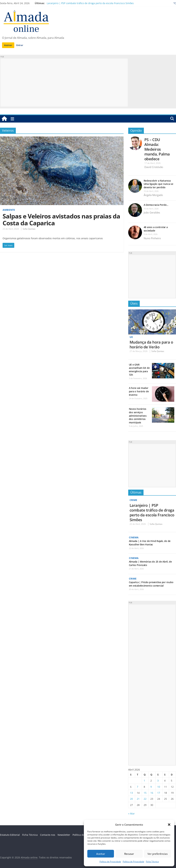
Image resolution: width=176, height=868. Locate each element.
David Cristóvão (154, 167)
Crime (133, 500)
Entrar (20, 45)
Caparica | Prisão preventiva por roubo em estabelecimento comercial (151, 584)
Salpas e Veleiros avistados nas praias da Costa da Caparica (61, 220)
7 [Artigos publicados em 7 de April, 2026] (137, 787)
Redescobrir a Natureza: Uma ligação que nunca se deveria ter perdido (158, 184)
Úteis (134, 303)
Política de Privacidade (110, 862)
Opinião (136, 130)
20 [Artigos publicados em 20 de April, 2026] (131, 799)
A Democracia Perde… (156, 205)
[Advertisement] (64, 83)
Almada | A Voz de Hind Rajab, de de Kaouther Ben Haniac (150, 543)
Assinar (8, 45)
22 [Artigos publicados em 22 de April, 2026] (145, 799)
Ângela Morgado (153, 195)
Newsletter (64, 835)
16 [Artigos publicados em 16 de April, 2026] (152, 793)
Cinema (134, 537)
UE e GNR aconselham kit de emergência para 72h (139, 370)
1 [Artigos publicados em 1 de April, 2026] (144, 781)
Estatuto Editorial (10, 835)
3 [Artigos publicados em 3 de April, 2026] (158, 781)
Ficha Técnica (152, 862)
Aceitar (101, 854)
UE (131, 337)
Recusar (129, 854)
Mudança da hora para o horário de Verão (151, 344)
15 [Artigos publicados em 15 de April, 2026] (145, 793)
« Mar (131, 814)
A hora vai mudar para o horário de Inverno (139, 391)
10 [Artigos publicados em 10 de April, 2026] (159, 787)
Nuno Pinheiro (152, 238)
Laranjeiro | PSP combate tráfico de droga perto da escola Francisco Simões (90, 3)
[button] (169, 825)
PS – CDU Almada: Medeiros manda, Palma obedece (157, 149)
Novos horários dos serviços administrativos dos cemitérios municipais (138, 416)
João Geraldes (152, 212)
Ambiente (9, 210)
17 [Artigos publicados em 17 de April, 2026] (159, 793)
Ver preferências (158, 854)
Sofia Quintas (29, 229)
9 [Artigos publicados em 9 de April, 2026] (151, 787)
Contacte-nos (48, 835)
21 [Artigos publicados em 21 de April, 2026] (138, 799)
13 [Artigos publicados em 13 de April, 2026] (131, 793)
